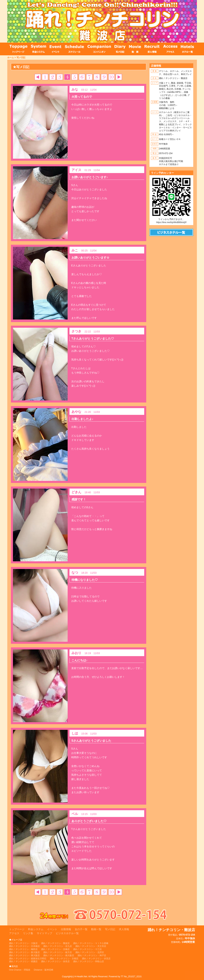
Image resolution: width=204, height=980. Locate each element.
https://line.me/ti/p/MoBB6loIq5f (171, 222)
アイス (76, 170)
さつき (76, 331)
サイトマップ (44, 933)
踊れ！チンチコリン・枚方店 (58, 952)
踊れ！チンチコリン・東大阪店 (24, 955)
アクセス (14, 933)
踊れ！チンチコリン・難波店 (55, 943)
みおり (76, 653)
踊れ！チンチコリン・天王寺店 (91, 946)
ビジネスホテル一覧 (67, 933)
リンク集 (28, 933)
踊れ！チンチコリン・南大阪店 (59, 955)
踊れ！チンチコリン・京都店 (64, 959)
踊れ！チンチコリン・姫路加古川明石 (28, 959)
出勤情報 (66, 929)
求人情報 (124, 929)
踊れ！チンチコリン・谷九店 (58, 946)
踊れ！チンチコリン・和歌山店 (89, 961)
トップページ (17, 929)
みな (75, 90)
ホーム (11, 57)
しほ (75, 733)
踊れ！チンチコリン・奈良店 (55, 961)
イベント (52, 929)
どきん (76, 492)
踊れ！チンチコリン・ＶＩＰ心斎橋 (91, 943)
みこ (75, 250)
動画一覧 (96, 929)
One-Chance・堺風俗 (20, 970)
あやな (76, 412)
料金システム (36, 929)
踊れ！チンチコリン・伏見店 (96, 959)
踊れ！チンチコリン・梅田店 (23, 949)
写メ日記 (21, 57)
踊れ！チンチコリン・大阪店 (23, 943)
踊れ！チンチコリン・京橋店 (55, 949)
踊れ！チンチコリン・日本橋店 (24, 946)
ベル (75, 814)
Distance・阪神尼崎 (44, 970)
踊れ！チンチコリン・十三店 (88, 949)
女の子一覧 (81, 929)
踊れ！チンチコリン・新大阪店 (24, 952)
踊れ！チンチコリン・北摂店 (90, 952)
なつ (75, 573)
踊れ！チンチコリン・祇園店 (23, 961)
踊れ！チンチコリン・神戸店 (92, 955)
